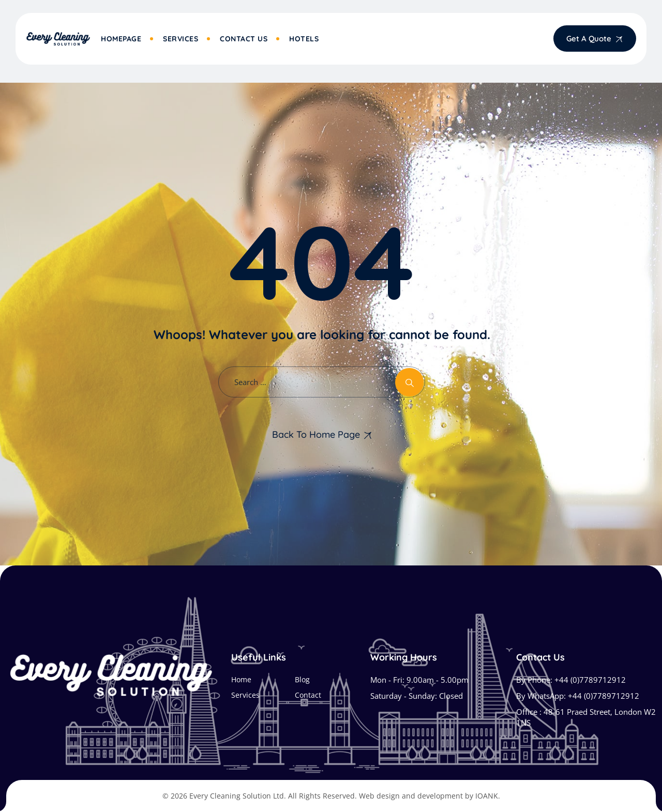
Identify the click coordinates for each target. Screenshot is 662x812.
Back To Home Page (316, 434)
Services (180, 39)
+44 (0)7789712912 (590, 680)
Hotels (304, 39)
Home (241, 679)
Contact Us (244, 39)
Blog (302, 679)
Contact (308, 695)
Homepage (121, 39)
